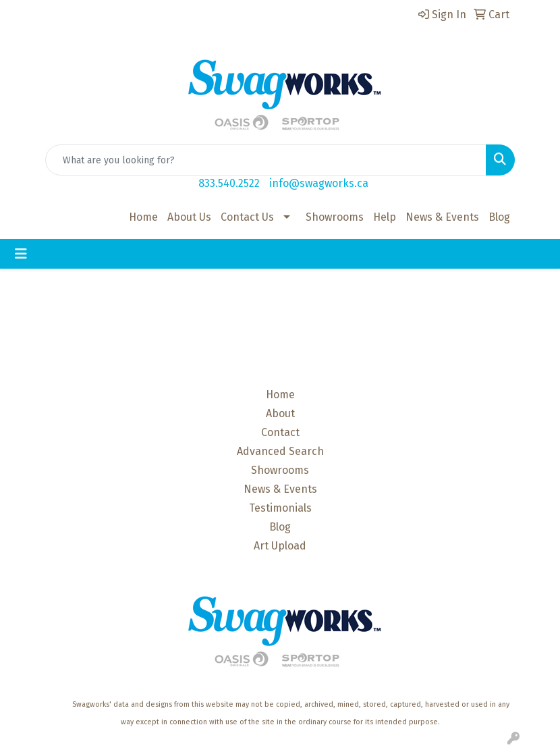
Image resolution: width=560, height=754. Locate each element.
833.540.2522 (229, 183)
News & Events (442, 217)
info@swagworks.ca (319, 183)
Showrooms (335, 217)
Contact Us (247, 217)
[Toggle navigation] (21, 254)
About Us (189, 217)
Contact (280, 432)
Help (385, 217)
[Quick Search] (266, 160)
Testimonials (280, 508)
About (280, 413)
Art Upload (280, 546)
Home (143, 217)
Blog (499, 217)
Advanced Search (280, 451)
